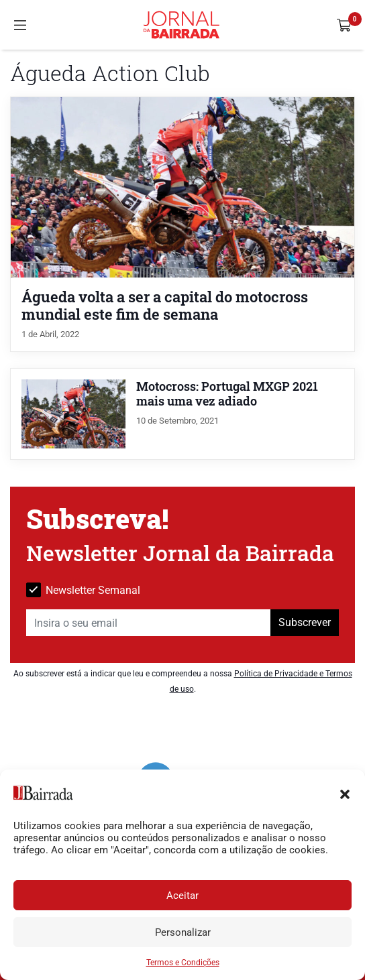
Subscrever (305, 622)
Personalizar (183, 932)
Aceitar (182, 896)
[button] (345, 793)
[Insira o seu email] (149, 623)
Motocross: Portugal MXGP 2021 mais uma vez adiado (227, 394)
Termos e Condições (183, 963)
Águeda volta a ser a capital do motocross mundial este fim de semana (165, 305)
